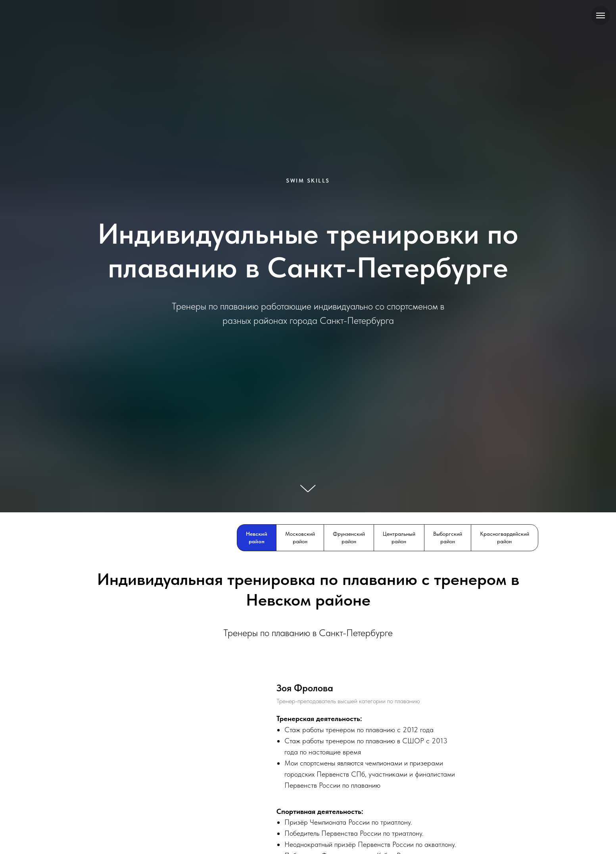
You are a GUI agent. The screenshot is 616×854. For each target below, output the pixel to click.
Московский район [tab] (300, 538)
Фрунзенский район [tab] (349, 538)
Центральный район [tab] (399, 538)
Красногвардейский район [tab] (505, 538)
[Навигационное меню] (601, 15)
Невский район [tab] (257, 538)
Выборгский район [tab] (448, 538)
